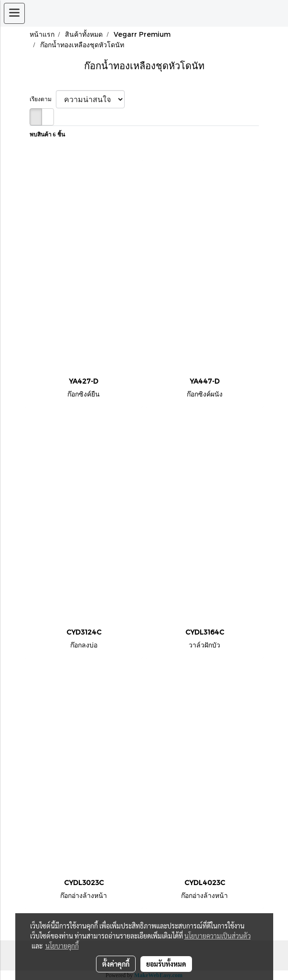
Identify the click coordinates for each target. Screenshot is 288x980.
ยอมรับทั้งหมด (166, 964)
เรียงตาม (43, 99)
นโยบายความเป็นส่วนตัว (218, 936)
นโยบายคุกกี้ (62, 946)
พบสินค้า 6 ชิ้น (47, 135)
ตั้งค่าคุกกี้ (116, 964)
